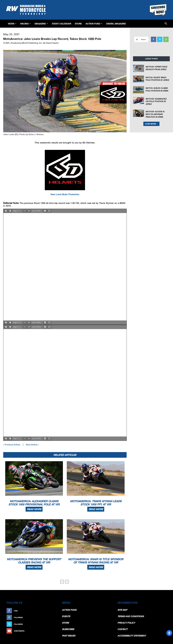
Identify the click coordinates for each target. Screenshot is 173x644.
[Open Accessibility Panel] (169, 633)
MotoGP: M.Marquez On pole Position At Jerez (156, 101)
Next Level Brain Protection (65, 194)
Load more (151, 124)
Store (78, 24)
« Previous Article (12, 444)
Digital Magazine (116, 24)
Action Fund (94, 24)
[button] (166, 24)
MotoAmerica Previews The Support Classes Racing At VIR (34, 561)
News (12, 24)
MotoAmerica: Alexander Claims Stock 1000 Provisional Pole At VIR (34, 503)
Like (54, 611)
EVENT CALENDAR (61, 24)
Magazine (41, 24)
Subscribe (51, 631)
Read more (34, 509)
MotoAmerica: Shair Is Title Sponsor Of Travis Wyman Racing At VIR (96, 561)
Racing (25, 24)
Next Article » (32, 444)
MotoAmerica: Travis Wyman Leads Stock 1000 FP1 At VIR (96, 503)
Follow (53, 617)
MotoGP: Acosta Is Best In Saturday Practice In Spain (155, 114)
